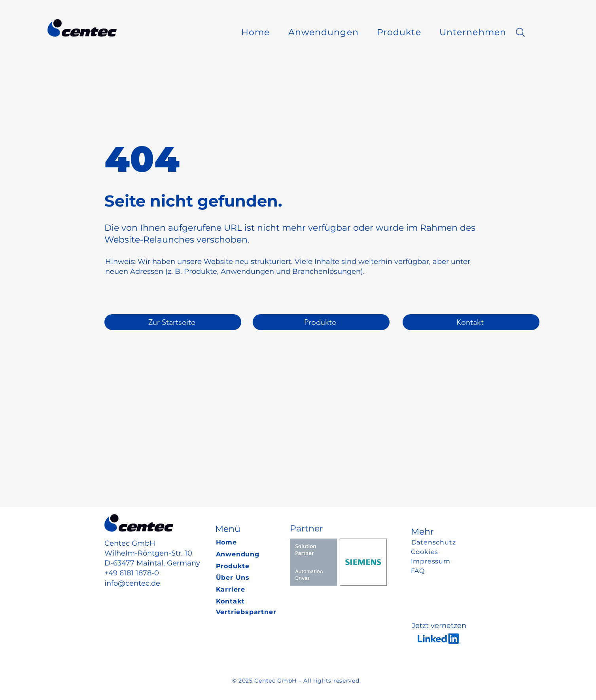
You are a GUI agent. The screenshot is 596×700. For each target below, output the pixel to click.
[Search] (520, 32)
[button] (324, 32)
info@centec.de (132, 583)
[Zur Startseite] (173, 322)
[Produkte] (321, 322)
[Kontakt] (471, 322)
